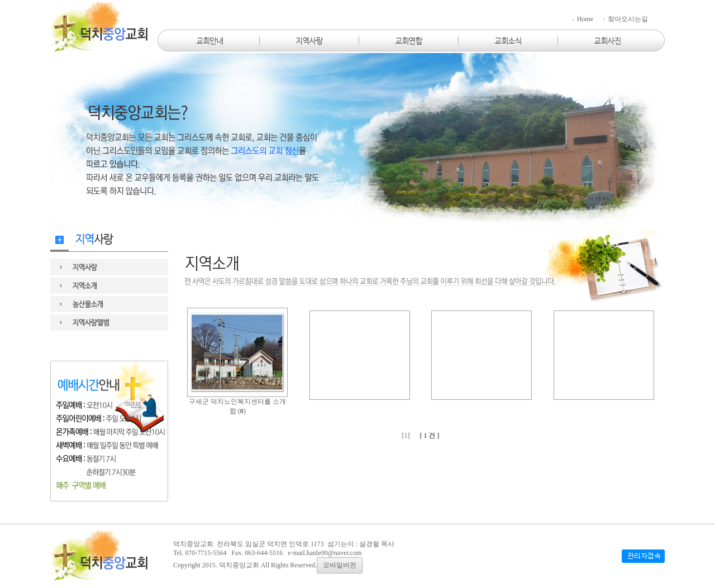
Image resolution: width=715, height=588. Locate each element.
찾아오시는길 (625, 19)
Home (582, 19)
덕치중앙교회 (239, 565)
